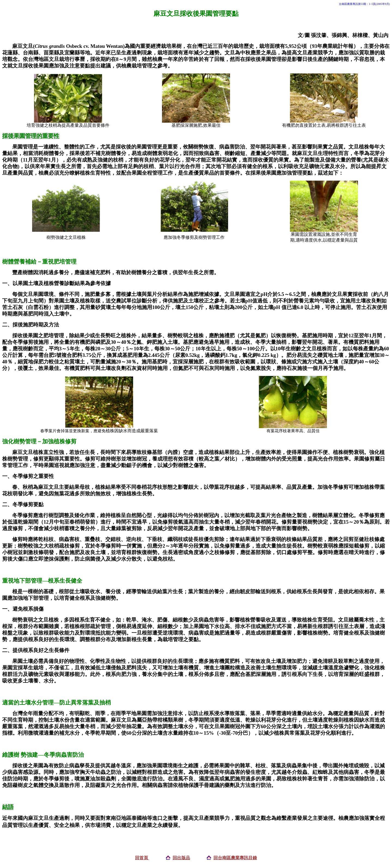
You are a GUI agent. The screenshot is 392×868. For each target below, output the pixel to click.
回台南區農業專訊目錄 (235, 858)
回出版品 (181, 858)
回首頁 (142, 858)
